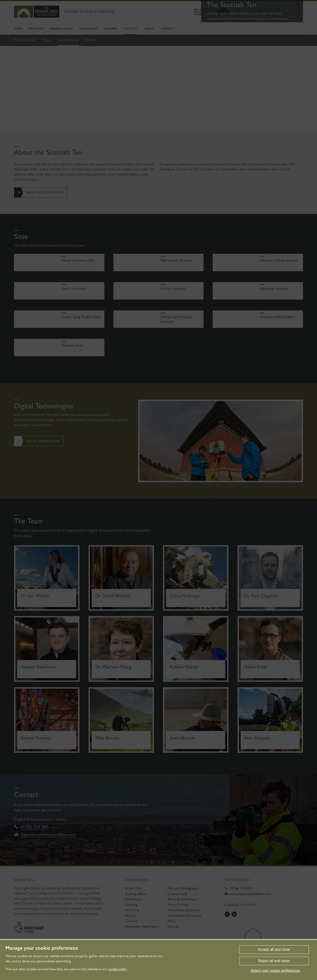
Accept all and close (274, 950)
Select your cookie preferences (275, 971)
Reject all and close (274, 961)
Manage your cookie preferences (42, 948)
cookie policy (118, 969)
